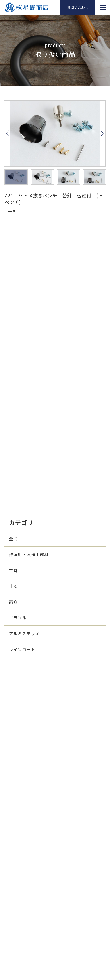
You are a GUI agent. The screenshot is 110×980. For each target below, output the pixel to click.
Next (102, 134)
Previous (7, 134)
